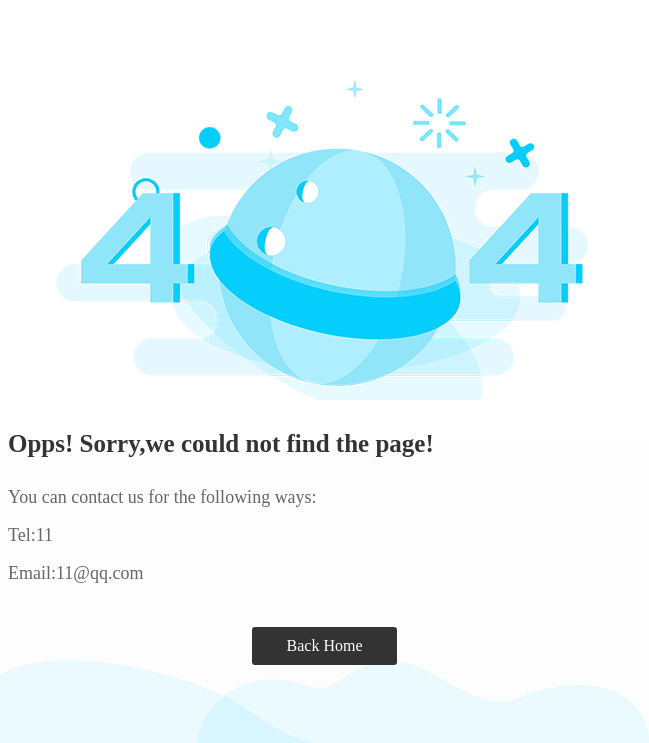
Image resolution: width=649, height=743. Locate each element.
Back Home (325, 645)
